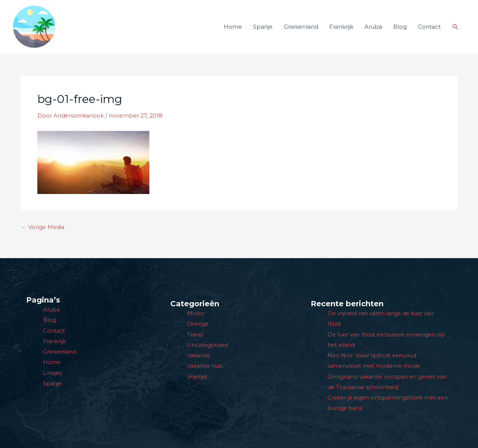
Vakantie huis (206, 366)
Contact (429, 29)
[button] (456, 29)
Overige (198, 325)
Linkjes (52, 373)
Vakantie (199, 356)
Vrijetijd (197, 377)
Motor (196, 315)
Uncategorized (208, 346)
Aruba (373, 29)
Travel (195, 336)
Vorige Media (43, 232)
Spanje (263, 29)
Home (233, 29)
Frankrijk (341, 29)
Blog (400, 29)
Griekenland (301, 29)
